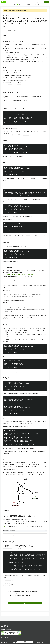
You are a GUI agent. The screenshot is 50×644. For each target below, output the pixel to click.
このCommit (6, 526)
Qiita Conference (22, 5)
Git (4, 26)
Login (41, 2)
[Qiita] (4, 2)
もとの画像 (7, 510)
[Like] (5, 585)
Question (14, 5)
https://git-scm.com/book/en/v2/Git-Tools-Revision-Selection (18, 274)
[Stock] (8, 585)
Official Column (39, 5)
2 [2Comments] (12, 585)
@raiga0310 (7, 15)
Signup (46, 2)
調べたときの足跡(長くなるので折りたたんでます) (16, 101)
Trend (3, 5)
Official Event (30, 5)
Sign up (25, 603)
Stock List (8, 5)
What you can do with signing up (15, 600)
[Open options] (30, 642)
